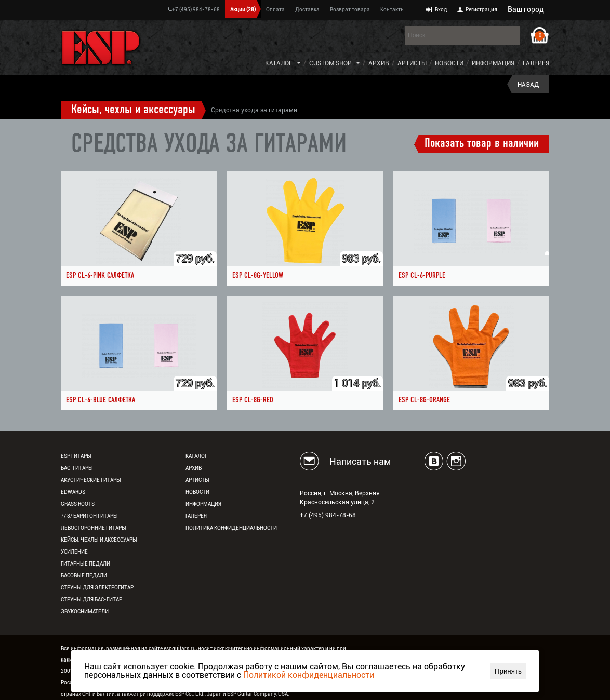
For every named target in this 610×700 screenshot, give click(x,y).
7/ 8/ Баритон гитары (89, 516)
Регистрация (481, 10)
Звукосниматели (85, 611)
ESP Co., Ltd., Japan (198, 694)
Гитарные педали (85, 564)
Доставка (307, 10)
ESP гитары (76, 456)
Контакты (393, 10)
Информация (493, 63)
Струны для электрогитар (97, 588)
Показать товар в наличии (482, 144)
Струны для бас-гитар (91, 600)
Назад (528, 85)
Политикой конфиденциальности (309, 675)
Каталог (279, 63)
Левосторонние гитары (94, 528)
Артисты (412, 63)
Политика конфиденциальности (231, 528)
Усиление (74, 552)
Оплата (275, 10)
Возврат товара (350, 10)
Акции (243, 10)
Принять (508, 671)
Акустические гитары (91, 480)
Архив (379, 63)
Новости (449, 63)
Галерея (536, 63)
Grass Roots (78, 504)
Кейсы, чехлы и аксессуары (133, 110)
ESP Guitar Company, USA (257, 694)
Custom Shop (330, 63)
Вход (441, 10)
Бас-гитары (77, 468)
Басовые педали (84, 576)
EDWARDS (73, 492)
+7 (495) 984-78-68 (194, 10)
